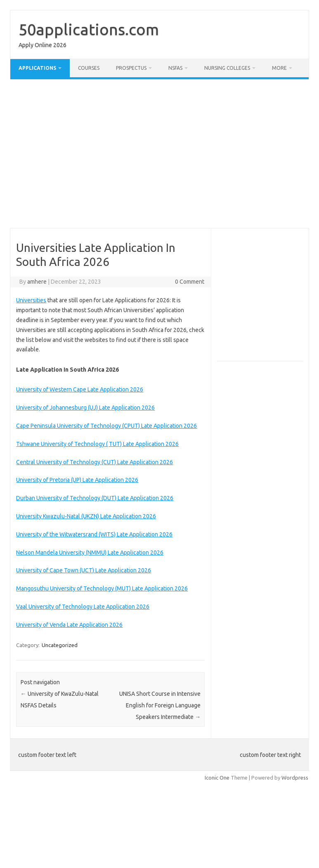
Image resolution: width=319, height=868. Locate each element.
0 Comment (190, 282)
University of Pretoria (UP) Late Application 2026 (77, 480)
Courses (89, 68)
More (279, 68)
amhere (37, 282)
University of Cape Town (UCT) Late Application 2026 (84, 570)
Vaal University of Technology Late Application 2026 (83, 607)
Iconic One (217, 778)
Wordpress (295, 778)
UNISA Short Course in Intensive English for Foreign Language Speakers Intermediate (160, 705)
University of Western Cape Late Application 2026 (80, 389)
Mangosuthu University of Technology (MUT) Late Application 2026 (102, 588)
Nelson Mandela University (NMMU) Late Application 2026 (90, 553)
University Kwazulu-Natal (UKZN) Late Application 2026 (86, 516)
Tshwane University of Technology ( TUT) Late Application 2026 (97, 444)
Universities (31, 300)
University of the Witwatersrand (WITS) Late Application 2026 (94, 534)
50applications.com (89, 29)
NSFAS (175, 68)
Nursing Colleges (227, 68)
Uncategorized (60, 645)
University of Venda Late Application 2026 (69, 625)
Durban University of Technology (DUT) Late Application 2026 (95, 498)
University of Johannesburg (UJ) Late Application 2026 (85, 408)
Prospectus (131, 68)
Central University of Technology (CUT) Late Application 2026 (95, 462)
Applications (37, 68)
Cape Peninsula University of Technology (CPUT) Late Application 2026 (106, 426)
